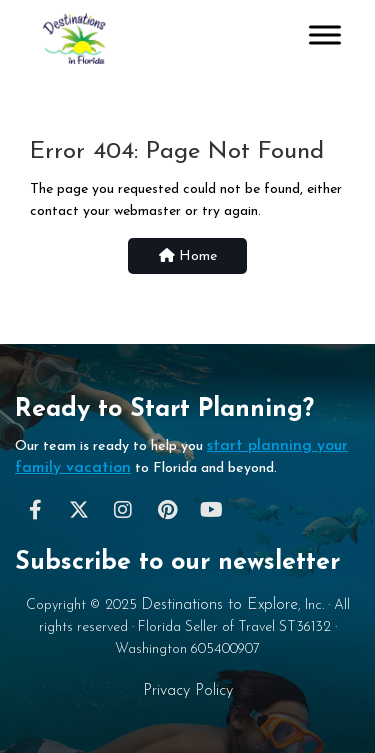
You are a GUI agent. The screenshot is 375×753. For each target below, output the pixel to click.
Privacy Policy (188, 691)
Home (188, 256)
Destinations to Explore (219, 605)
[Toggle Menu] (325, 34)
